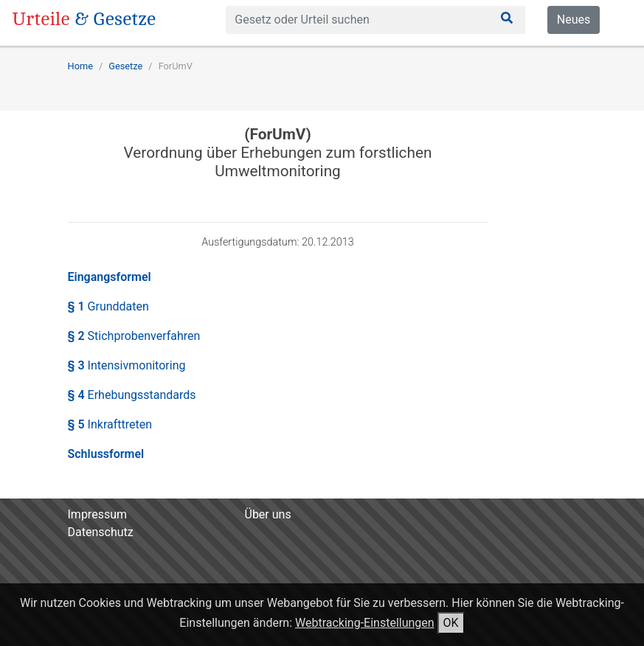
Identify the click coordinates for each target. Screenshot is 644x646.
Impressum (98, 514)
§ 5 (110, 424)
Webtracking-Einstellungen (365, 623)
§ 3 (127, 365)
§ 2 (134, 336)
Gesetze (125, 66)
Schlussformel (106, 454)
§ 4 (132, 395)
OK (451, 623)
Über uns (268, 514)
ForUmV (176, 66)
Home (80, 66)
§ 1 (108, 306)
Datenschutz (101, 532)
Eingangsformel (110, 277)
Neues (574, 20)
